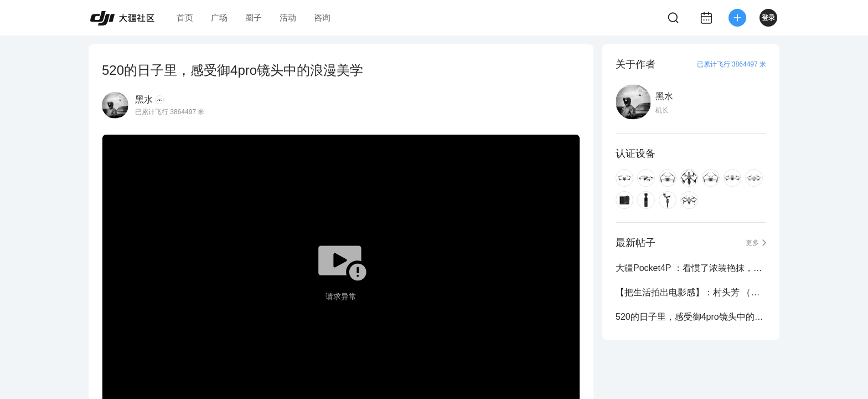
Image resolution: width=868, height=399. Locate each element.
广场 (219, 17)
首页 (185, 17)
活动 (288, 17)
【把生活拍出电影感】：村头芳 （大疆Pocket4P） (691, 292)
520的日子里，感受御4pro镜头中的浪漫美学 (691, 317)
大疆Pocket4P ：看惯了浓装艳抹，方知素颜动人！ (691, 268)
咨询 (322, 17)
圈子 (254, 17)
